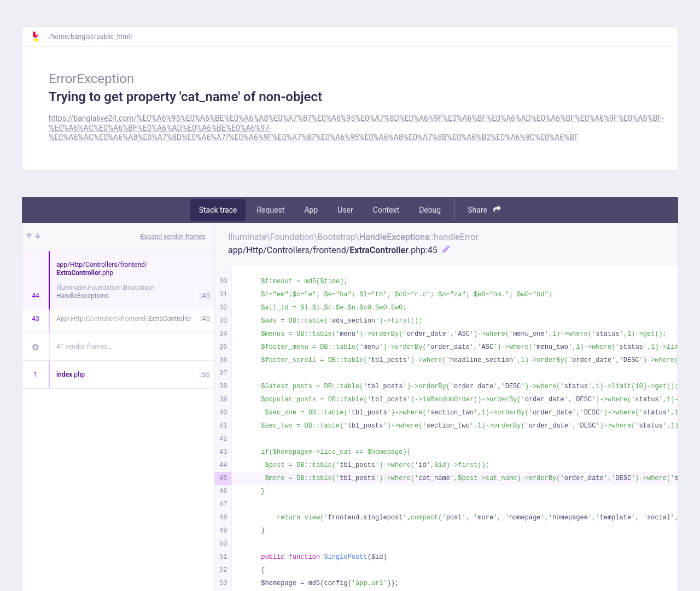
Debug (430, 210)
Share (484, 210)
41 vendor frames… (84, 347)
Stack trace (218, 210)
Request (270, 210)
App (311, 210)
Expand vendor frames (173, 237)
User (345, 210)
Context (386, 210)
